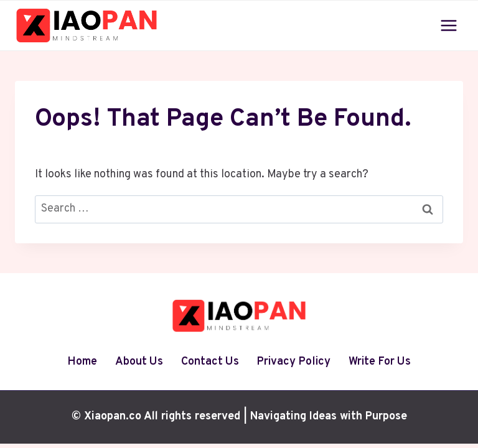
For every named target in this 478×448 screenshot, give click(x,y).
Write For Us (380, 362)
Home (82, 362)
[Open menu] (448, 25)
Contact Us (210, 362)
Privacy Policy (293, 362)
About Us (139, 362)
